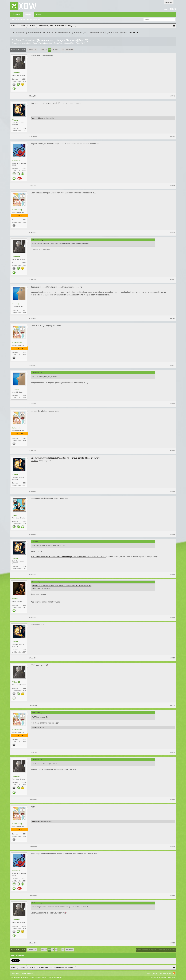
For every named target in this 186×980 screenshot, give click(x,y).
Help (149, 973)
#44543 (172, 186)
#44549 (172, 451)
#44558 (172, 846)
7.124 (25, 310)
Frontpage (17, 14)
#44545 (172, 280)
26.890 (24, 79)
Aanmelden (169, 2)
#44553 (172, 618)
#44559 (172, 896)
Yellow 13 (16, 73)
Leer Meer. (133, 33)
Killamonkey (42, 118)
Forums (28, 14)
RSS (174, 973)
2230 (56, 50)
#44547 (172, 365)
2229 (53, 50)
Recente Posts (35, 19)
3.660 (25, 128)
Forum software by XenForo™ (29, 977)
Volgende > (69, 50)
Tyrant (33, 118)
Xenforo (31, 973)
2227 (46, 50)
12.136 (24, 522)
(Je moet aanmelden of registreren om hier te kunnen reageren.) (156, 950)
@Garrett (34, 461)
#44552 (172, 575)
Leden (38, 14)
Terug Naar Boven (165, 973)
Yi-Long (16, 304)
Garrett (15, 599)
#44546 (172, 318)
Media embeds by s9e (55, 977)
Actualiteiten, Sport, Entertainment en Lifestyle (41, 43)
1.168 (25, 605)
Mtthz (73, 43)
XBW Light (15, 973)
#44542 (172, 136)
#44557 (172, 800)
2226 (42, 50)
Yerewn (15, 120)
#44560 (172, 943)
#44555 (172, 705)
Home (155, 973)
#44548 (172, 404)
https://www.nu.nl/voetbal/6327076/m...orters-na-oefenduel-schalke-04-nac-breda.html (65, 458)
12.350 (24, 169)
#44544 (172, 232)
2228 (49, 50)
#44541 (172, 96)
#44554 (172, 658)
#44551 (172, 534)
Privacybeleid (171, 977)
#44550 (172, 491)
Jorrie (33, 822)
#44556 (172, 752)
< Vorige (30, 50)
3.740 (25, 220)
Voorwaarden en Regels (158, 977)
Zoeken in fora (20, 19)
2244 (63, 50)
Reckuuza (16, 160)
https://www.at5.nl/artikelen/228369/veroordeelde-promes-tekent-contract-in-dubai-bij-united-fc (68, 557)
